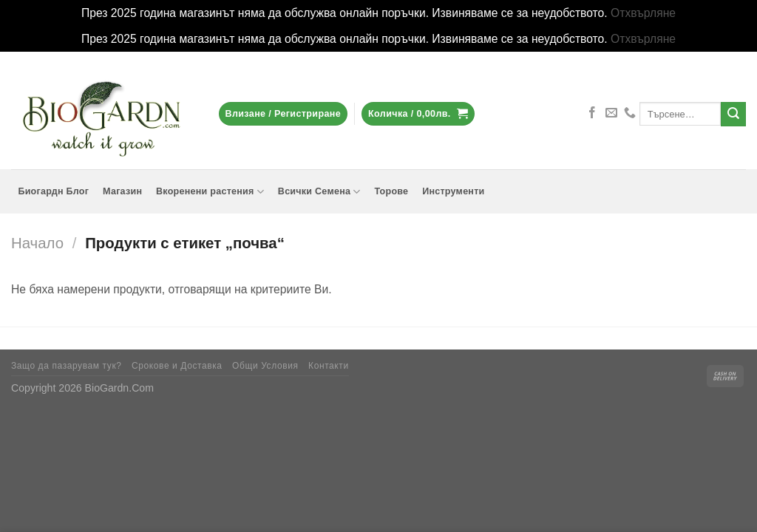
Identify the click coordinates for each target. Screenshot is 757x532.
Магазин (122, 191)
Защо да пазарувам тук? (67, 366)
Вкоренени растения (210, 192)
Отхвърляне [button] (643, 13)
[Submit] (733, 114)
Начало (37, 243)
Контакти (329, 366)
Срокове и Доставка (177, 366)
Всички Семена (319, 192)
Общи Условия (265, 366)
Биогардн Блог (53, 191)
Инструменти (453, 191)
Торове (391, 191)
